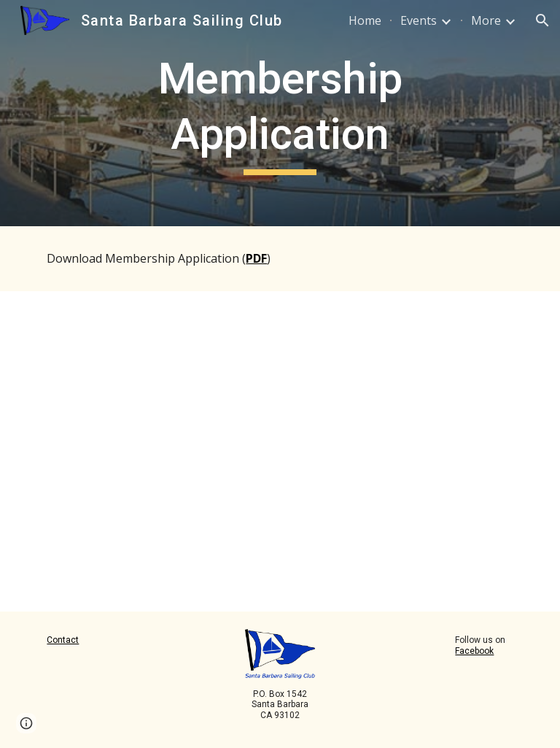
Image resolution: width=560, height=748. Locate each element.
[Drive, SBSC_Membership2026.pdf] (218, 451)
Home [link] (365, 20)
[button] (542, 20)
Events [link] (419, 20)
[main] (280, 113)
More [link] (486, 20)
